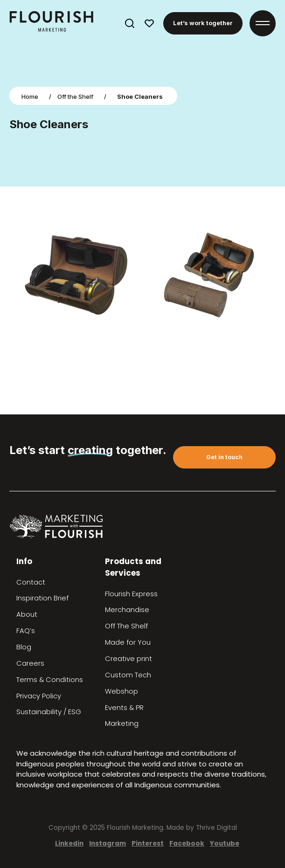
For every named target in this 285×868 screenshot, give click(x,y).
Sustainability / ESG (49, 712)
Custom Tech (128, 675)
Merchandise (127, 610)
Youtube (225, 844)
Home (30, 96)
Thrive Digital (216, 828)
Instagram (108, 844)
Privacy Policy (39, 696)
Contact (31, 582)
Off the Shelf (75, 96)
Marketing (122, 723)
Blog (24, 647)
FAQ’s (26, 631)
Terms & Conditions (50, 680)
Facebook (187, 844)
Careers (30, 663)
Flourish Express (131, 594)
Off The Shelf (126, 626)
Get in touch (224, 457)
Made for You (128, 642)
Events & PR (124, 708)
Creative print (129, 659)
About (27, 614)
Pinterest (148, 844)
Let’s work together (203, 23)
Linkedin (69, 844)
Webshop (122, 691)
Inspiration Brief (42, 598)
